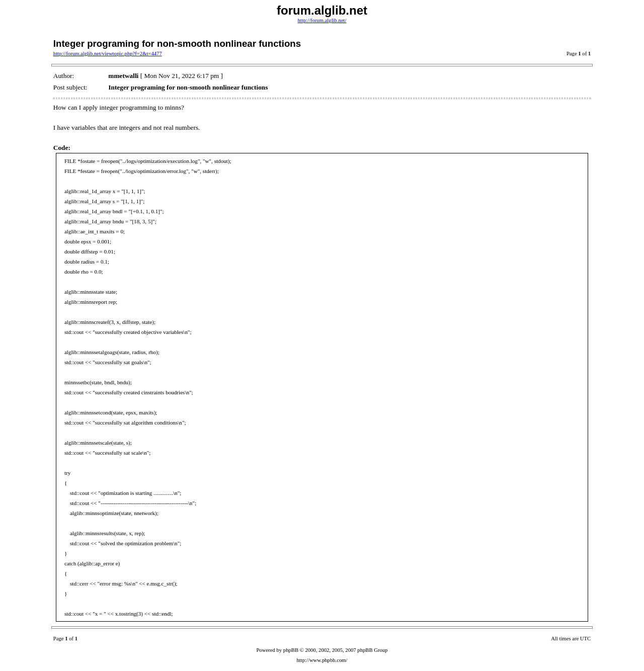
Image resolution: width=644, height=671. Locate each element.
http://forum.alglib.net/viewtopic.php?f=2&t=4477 (108, 54)
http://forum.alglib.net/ (322, 20)
